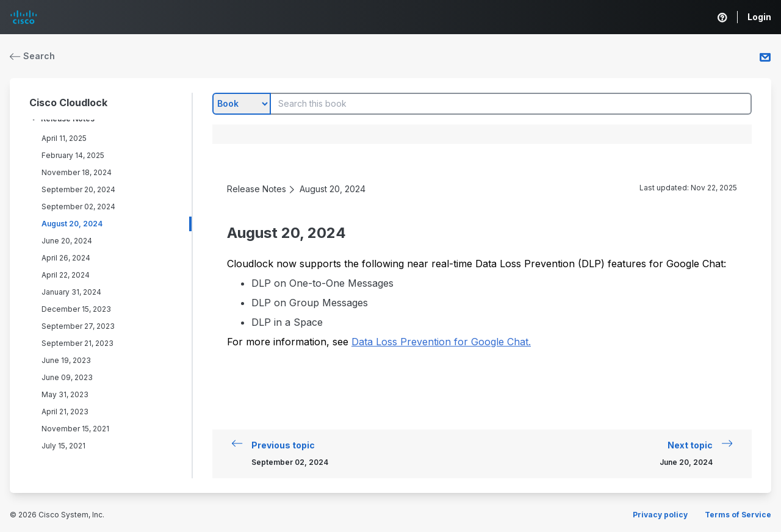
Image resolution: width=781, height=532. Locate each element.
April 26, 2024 (66, 258)
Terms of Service (738, 515)
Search (32, 56)
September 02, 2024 (78, 207)
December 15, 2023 (76, 309)
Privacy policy (660, 515)
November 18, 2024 (77, 172)
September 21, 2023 (77, 343)
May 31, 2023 (65, 394)
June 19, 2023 (66, 360)
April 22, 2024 (66, 275)
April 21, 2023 (65, 412)
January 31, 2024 (71, 292)
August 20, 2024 (72, 224)
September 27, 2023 (78, 326)
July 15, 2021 (63, 446)
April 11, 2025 (64, 138)
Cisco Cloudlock (68, 102)
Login (759, 17)
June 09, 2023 (67, 377)
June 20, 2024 (67, 241)
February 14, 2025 (73, 155)
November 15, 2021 (75, 429)
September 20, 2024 (78, 189)
